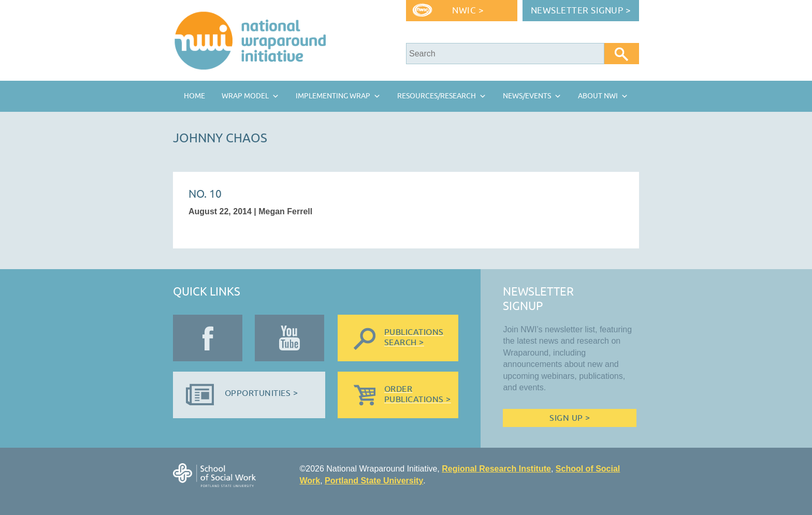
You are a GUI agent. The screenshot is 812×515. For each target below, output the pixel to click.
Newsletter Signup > (581, 11)
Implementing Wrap (333, 96)
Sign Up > (570, 418)
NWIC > (468, 11)
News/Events (527, 96)
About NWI (598, 96)
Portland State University (374, 481)
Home (194, 96)
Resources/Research (437, 96)
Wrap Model (245, 96)
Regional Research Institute (496, 469)
